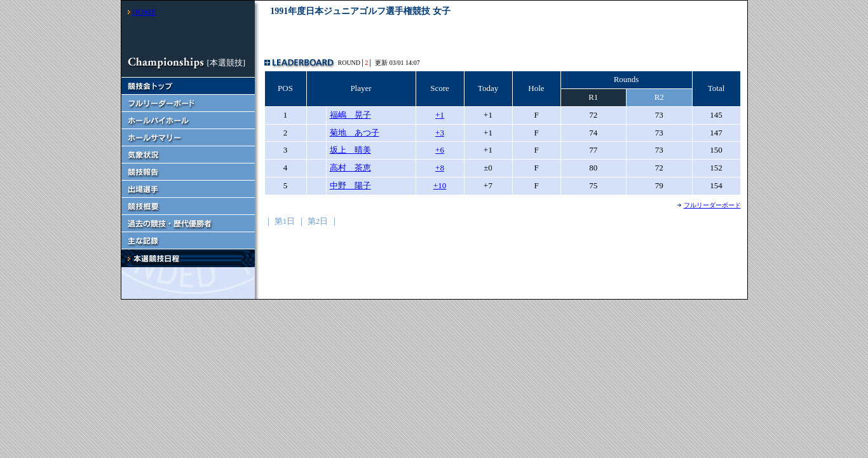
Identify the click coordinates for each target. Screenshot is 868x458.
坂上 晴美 (350, 150)
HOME (144, 12)
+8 (440, 168)
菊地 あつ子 (355, 133)
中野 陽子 (350, 185)
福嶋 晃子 (350, 115)
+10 (440, 185)
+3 (440, 133)
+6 (440, 150)
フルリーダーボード (712, 205)
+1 (440, 115)
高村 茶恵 (350, 168)
